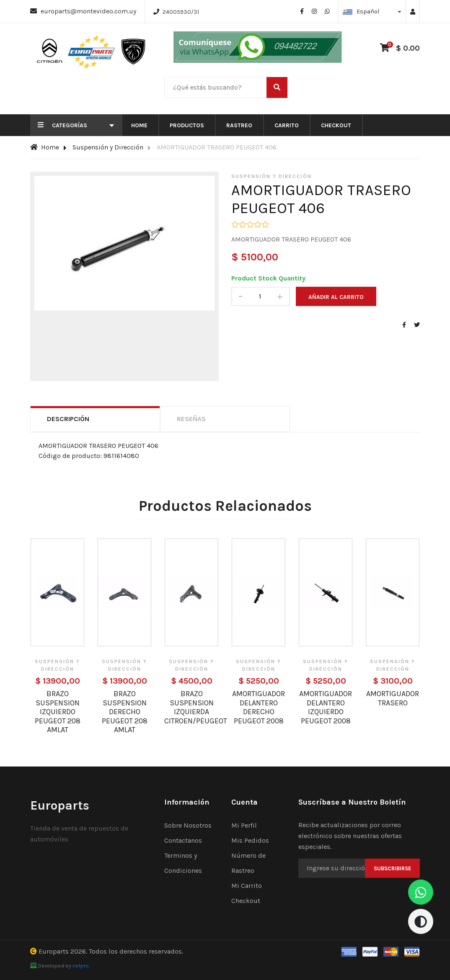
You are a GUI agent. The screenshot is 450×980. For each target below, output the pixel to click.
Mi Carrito (247, 886)
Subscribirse (392, 868)
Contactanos (183, 840)
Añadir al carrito (336, 297)
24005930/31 (181, 12)
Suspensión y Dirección (108, 147)
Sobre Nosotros (188, 825)
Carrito (287, 125)
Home (139, 125)
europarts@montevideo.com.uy (88, 11)
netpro (81, 966)
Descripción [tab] (68, 419)
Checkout (336, 125)
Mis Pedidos (250, 840)
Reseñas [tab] (191, 419)
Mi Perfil (244, 825)
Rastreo (239, 125)
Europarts (54, 951)
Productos (187, 125)
